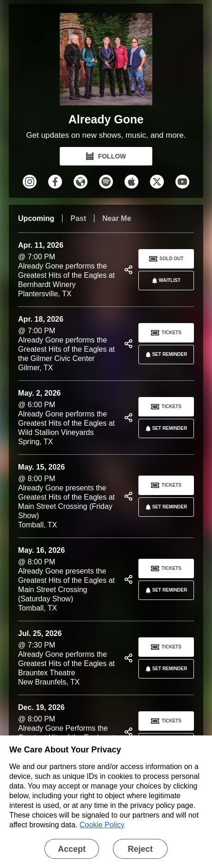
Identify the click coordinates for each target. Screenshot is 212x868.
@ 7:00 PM (68, 270)
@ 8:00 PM (68, 496)
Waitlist (165, 281)
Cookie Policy (102, 825)
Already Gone (106, 119)
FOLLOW (106, 156)
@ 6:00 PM (68, 418)
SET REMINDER (165, 355)
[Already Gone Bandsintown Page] (106, 61)
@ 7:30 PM (68, 658)
